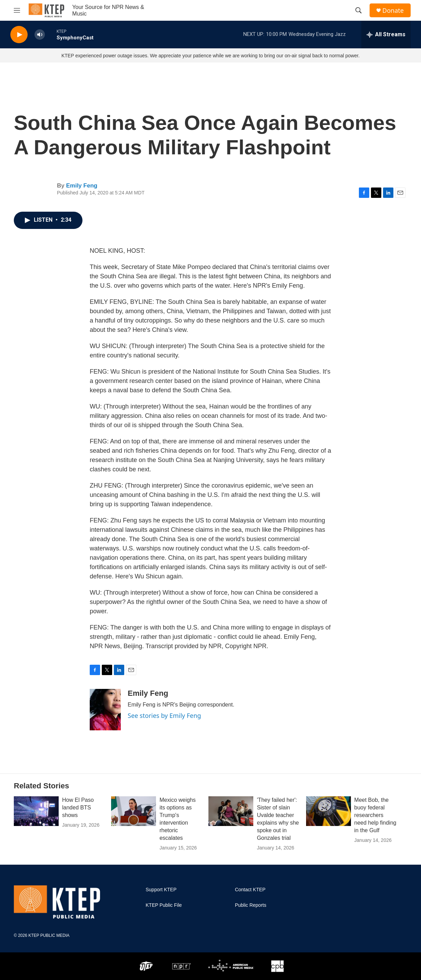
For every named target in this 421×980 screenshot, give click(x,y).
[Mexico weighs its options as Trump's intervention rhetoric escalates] (134, 811)
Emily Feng (82, 186)
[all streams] (386, 35)
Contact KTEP (250, 890)
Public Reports (251, 905)
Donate (393, 11)
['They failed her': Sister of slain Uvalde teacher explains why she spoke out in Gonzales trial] (231, 811)
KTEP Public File (164, 905)
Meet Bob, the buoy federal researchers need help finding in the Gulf (375, 815)
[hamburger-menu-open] (17, 10)
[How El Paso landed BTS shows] (36, 811)
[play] (19, 35)
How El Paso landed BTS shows (78, 808)
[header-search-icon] (359, 10)
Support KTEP (161, 890)
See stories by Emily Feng (164, 715)
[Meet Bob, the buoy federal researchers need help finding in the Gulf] (329, 811)
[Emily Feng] (105, 710)
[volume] (40, 35)
